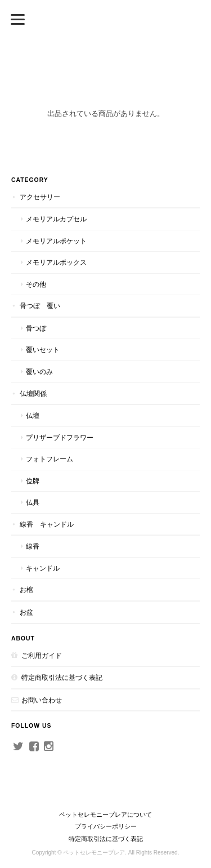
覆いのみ (39, 371)
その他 (36, 284)
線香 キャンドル (47, 524)
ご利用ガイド (42, 655)
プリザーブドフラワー (60, 437)
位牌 (33, 481)
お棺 (26, 589)
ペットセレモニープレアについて (105, 814)
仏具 (33, 502)
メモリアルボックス (56, 262)
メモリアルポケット (56, 241)
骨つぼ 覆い (40, 306)
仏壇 (33, 415)
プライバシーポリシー (106, 826)
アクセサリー (40, 197)
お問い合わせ (42, 700)
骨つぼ (36, 328)
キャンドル (43, 568)
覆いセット (43, 350)
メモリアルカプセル (56, 219)
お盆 (26, 612)
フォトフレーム (50, 459)
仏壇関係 (33, 393)
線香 (33, 546)
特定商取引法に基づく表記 (62, 677)
